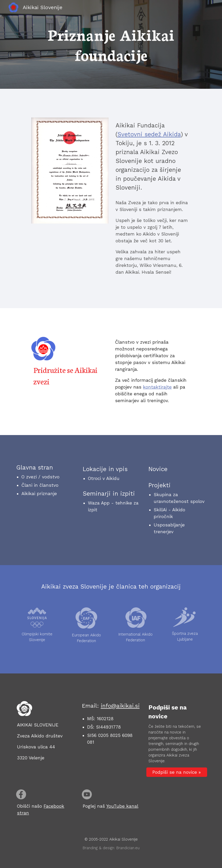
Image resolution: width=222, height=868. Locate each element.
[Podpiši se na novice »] (177, 772)
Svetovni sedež (140, 134)
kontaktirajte (157, 387)
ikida (174, 134)
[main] (111, 44)
